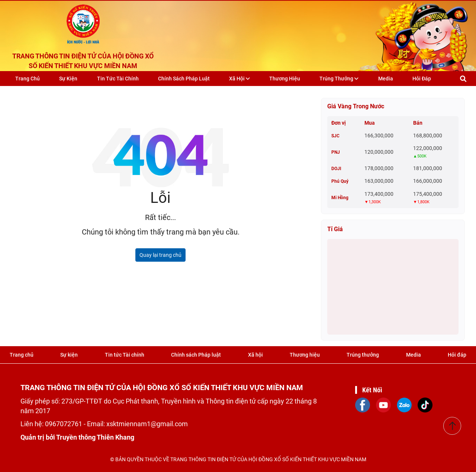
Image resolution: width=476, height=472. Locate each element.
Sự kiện (68, 79)
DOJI (336, 169)
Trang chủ (28, 79)
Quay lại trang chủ (160, 255)
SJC (335, 136)
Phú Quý (340, 181)
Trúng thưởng (339, 79)
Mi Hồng (340, 198)
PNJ (336, 152)
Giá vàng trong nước (356, 106)
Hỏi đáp (422, 79)
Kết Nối (372, 390)
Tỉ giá (335, 229)
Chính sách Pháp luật (184, 79)
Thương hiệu (285, 79)
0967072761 (64, 424)
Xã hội (239, 79)
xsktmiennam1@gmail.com (147, 424)
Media (385, 79)
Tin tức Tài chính (118, 79)
